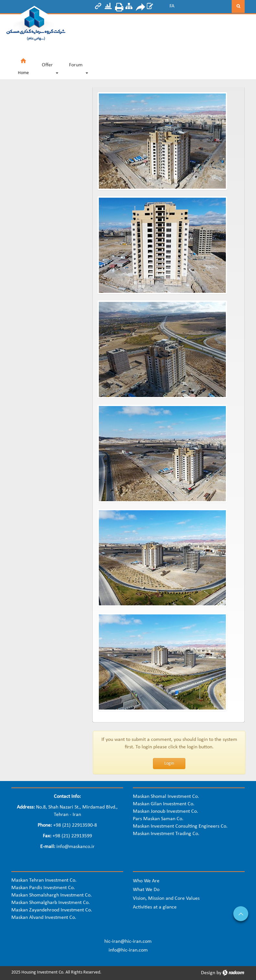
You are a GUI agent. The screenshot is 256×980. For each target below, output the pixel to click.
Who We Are (146, 881)
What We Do (146, 890)
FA (172, 6)
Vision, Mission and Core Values (166, 898)
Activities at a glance (155, 907)
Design (208, 973)
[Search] (206, 6)
